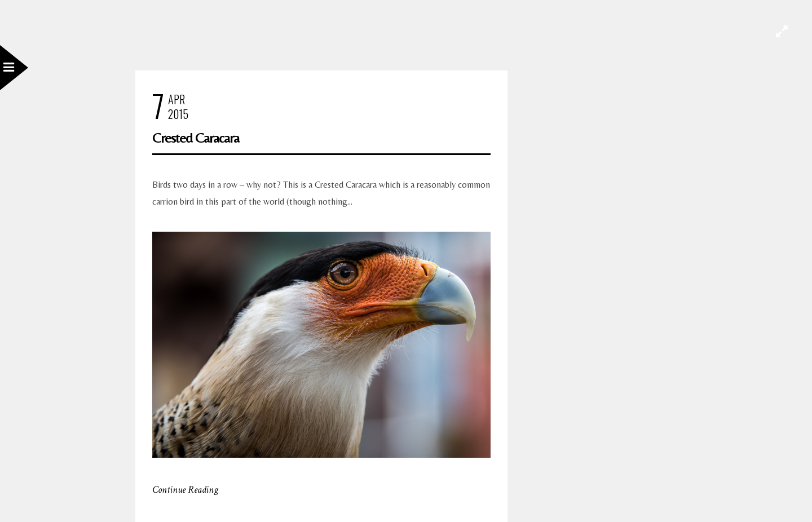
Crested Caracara (196, 138)
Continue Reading (185, 490)
